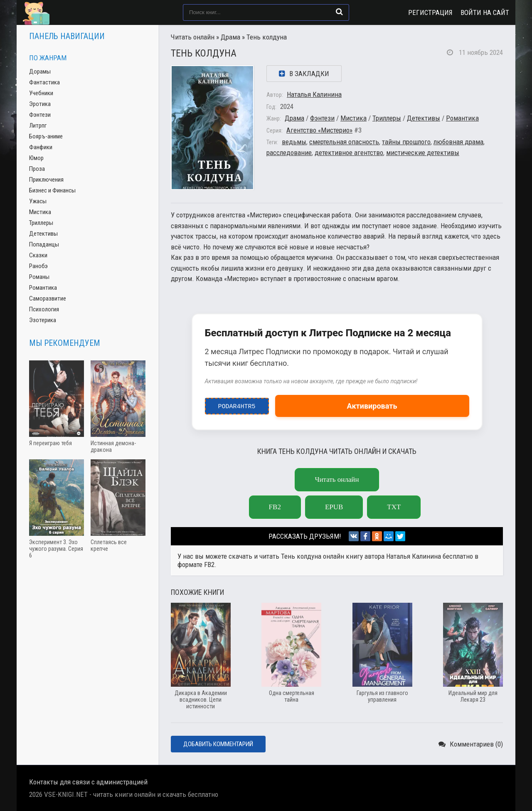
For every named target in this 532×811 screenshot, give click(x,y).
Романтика (462, 118)
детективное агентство (349, 153)
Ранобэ (38, 266)
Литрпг (38, 126)
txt (394, 507)
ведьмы (294, 142)
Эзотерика (43, 320)
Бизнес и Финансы (52, 190)
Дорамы (40, 71)
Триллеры (387, 118)
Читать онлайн (193, 37)
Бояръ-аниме (46, 136)
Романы (39, 277)
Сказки (38, 255)
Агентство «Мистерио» (319, 130)
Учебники (41, 93)
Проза (37, 169)
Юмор (36, 158)
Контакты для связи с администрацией (88, 782)
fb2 (275, 507)
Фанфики (41, 147)
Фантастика (44, 82)
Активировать (372, 406)
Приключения (46, 180)
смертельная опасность (344, 142)
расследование (289, 153)
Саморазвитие (48, 298)
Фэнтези (322, 118)
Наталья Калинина (314, 94)
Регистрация (430, 12)
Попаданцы (44, 244)
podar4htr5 (237, 404)
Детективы (424, 118)
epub (334, 507)
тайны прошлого (406, 142)
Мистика (353, 118)
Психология (44, 309)
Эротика (40, 104)
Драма (230, 37)
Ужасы (38, 201)
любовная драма (458, 142)
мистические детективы (423, 153)
